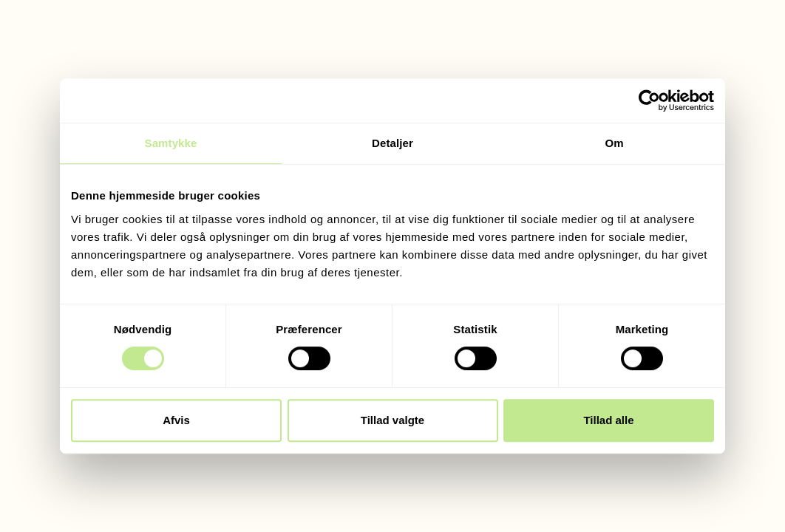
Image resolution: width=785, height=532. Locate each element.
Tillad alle (608, 420)
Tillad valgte (392, 420)
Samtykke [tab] (171, 143)
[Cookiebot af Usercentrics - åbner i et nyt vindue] (649, 100)
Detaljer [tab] (392, 143)
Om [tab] (614, 143)
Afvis (176, 420)
